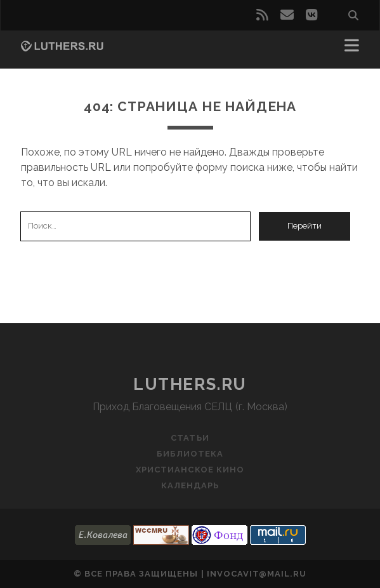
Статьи (190, 438)
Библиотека (190, 454)
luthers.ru (190, 384)
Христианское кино (190, 470)
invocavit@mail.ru (257, 574)
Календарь (190, 485)
